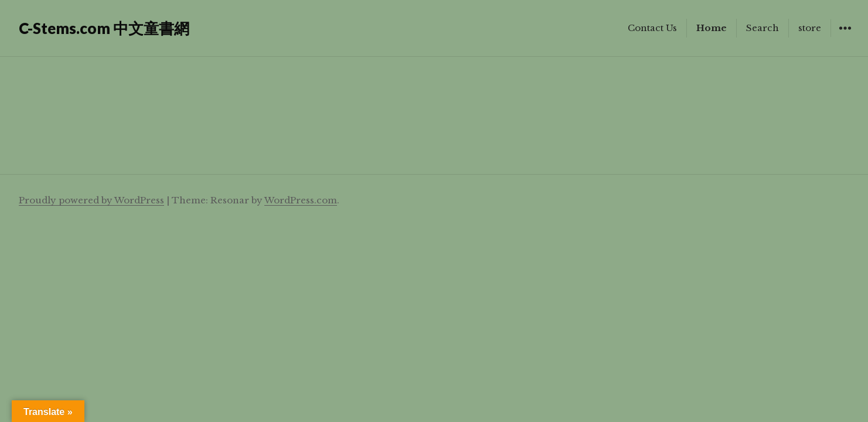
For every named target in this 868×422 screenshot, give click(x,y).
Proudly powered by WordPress (91, 200)
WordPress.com (301, 200)
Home (712, 28)
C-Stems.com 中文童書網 (104, 28)
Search (763, 28)
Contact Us (652, 28)
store (810, 28)
